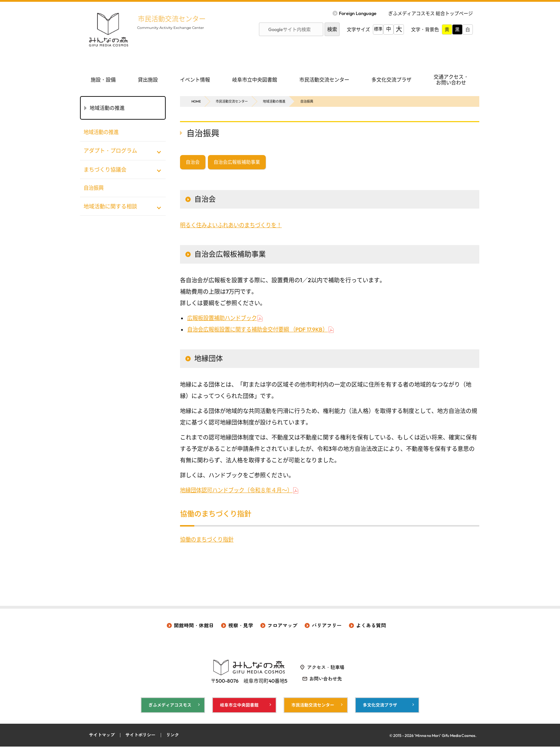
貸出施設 (148, 80)
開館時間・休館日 (194, 626)
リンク (178, 737)
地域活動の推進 (274, 101)
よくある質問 (371, 626)
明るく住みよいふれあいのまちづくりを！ (234, 226)
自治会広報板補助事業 (237, 163)
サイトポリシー (144, 737)
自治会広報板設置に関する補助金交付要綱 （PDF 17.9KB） (262, 330)
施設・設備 (103, 80)
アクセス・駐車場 (326, 668)
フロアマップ (282, 626)
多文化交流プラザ (391, 80)
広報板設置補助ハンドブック (224, 319)
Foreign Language (358, 13)
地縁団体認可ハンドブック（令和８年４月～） (240, 491)
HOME (196, 101)
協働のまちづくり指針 (209, 540)
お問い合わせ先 (326, 680)
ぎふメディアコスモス (170, 706)
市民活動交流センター (176, 19)
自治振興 (94, 188)
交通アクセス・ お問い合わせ (451, 80)
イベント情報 (195, 80)
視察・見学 (241, 626)
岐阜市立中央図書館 (255, 80)
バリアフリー (327, 626)
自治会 (193, 163)
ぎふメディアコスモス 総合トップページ (431, 13)
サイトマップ (103, 737)
